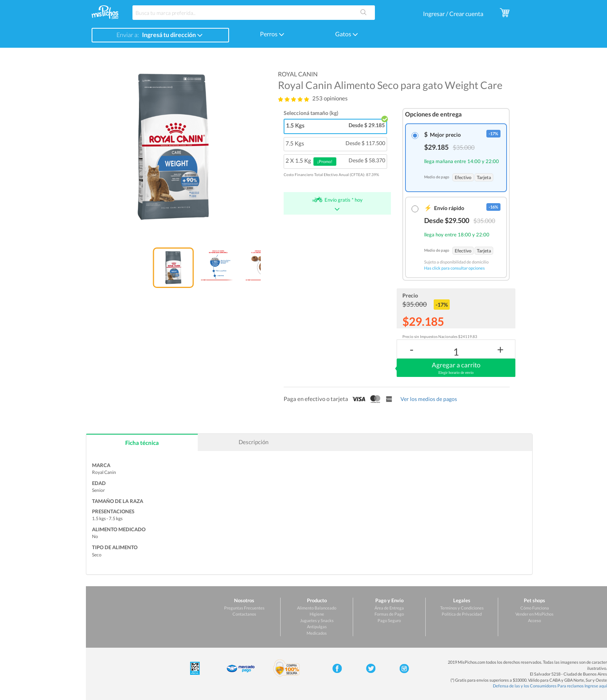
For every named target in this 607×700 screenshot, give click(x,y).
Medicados (317, 633)
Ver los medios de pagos (429, 399)
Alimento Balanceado (317, 608)
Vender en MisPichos (534, 614)
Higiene (317, 614)
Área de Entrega (389, 608)
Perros (272, 34)
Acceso (534, 620)
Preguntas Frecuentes (244, 608)
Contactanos (244, 614)
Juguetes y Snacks (317, 620)
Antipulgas (317, 626)
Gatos (347, 34)
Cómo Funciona (535, 608)
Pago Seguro (389, 620)
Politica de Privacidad (462, 614)
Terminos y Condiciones (462, 608)
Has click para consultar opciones (454, 268)
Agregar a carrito (456, 368)
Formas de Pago (389, 614)
